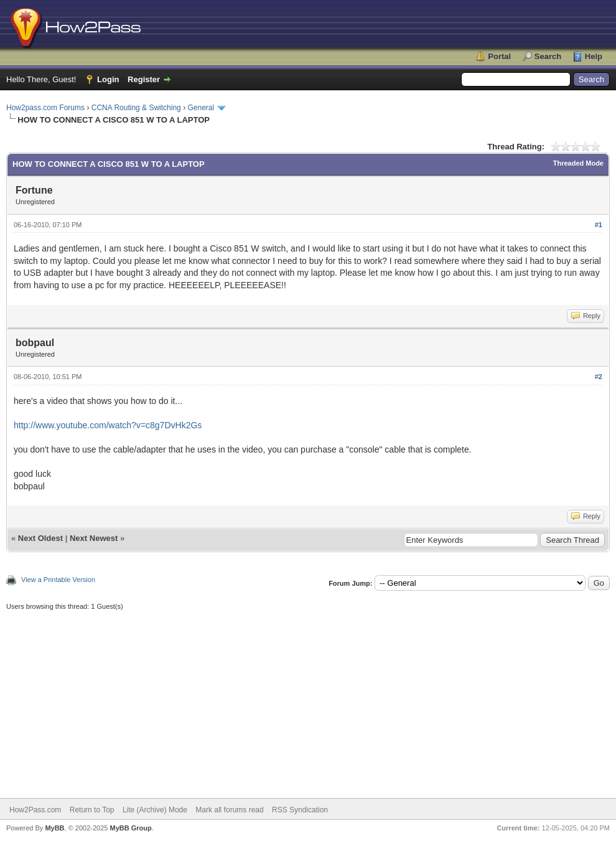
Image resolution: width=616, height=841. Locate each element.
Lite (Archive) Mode (155, 810)
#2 (599, 377)
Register (144, 79)
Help (594, 56)
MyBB (54, 828)
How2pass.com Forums (45, 108)
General (201, 108)
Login (108, 79)
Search (548, 56)
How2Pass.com (35, 810)
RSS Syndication (300, 810)
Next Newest (94, 538)
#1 (599, 225)
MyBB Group (130, 828)
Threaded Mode (578, 163)
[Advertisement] (308, 698)
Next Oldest (40, 538)
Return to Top (92, 810)
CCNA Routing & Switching (136, 108)
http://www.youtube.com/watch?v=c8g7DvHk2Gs (108, 425)
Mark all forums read (229, 810)
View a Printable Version (58, 580)
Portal (499, 56)
